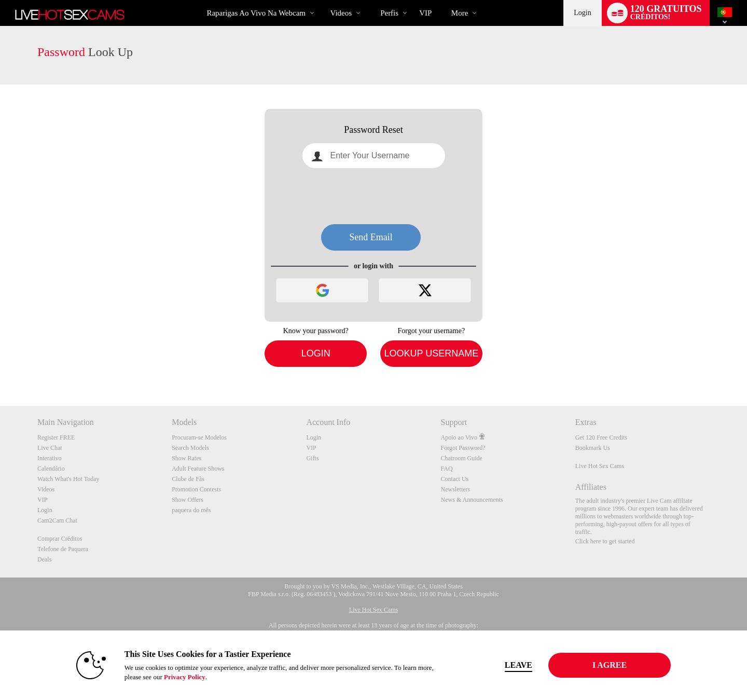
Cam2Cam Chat (57, 520)
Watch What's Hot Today (68, 479)
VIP (425, 13)
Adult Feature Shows (198, 469)
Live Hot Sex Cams (600, 466)
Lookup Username (431, 353)
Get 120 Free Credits (601, 437)
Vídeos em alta (321, 0)
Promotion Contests (196, 489)
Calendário (51, 469)
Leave (518, 665)
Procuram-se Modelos (199, 437)
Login (582, 13)
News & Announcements (472, 500)
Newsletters (456, 489)
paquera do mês (191, 510)
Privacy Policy (185, 677)
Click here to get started (605, 541)
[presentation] (374, 196)
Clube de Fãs (188, 479)
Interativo (50, 458)
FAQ (447, 469)
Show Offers (188, 500)
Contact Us (455, 479)
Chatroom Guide (462, 458)
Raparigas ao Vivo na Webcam (256, 13)
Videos (341, 13)
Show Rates (186, 458)
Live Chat (50, 448)
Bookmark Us (593, 448)
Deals (44, 559)
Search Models (190, 448)
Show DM (0, 367)
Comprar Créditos (60, 539)
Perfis (389, 13)
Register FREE (56, 437)
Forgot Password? (463, 448)
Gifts (312, 458)
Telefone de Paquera (63, 549)
